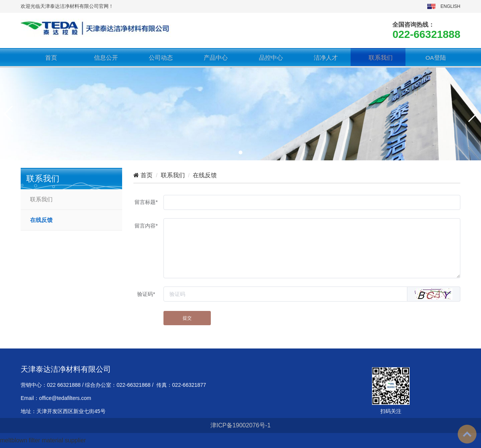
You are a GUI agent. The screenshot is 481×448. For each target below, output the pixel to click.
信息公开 (103, 58)
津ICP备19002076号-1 (240, 425)
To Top (467, 434)
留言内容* (146, 226)
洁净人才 (323, 58)
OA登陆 (433, 58)
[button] (240, 152)
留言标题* (146, 202)
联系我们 (378, 58)
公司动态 (158, 58)
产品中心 (213, 58)
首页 (48, 58)
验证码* (146, 294)
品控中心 (268, 58)
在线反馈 (41, 220)
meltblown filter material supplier (43, 440)
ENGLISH (450, 6)
